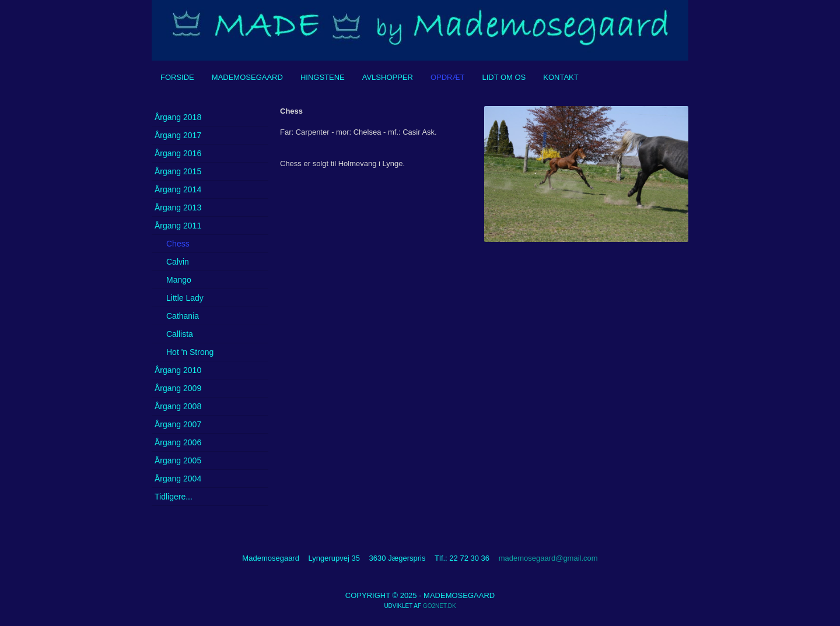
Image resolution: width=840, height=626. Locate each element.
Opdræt (448, 77)
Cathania (183, 316)
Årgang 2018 (178, 117)
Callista (180, 334)
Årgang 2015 (178, 171)
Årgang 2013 (178, 208)
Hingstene (323, 77)
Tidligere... (174, 497)
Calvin (178, 262)
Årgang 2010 (178, 370)
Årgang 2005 (178, 460)
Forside (177, 77)
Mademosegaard (247, 77)
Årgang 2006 (178, 442)
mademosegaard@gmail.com (548, 558)
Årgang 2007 (178, 424)
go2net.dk (440, 606)
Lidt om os (504, 77)
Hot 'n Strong (190, 352)
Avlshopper (388, 77)
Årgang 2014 (178, 189)
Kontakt (561, 77)
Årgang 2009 (178, 388)
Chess (178, 244)
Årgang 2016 (178, 153)
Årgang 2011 (178, 226)
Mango (179, 280)
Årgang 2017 (178, 135)
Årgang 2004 (178, 479)
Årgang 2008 (178, 406)
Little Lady (185, 298)
